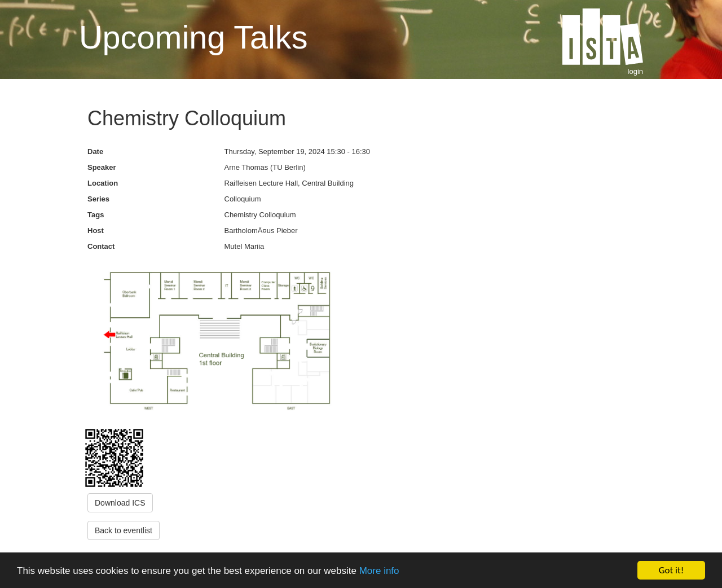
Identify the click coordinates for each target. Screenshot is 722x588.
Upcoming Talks (193, 37)
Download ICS (120, 503)
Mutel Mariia (245, 246)
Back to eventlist (124, 530)
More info (379, 571)
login (635, 71)
